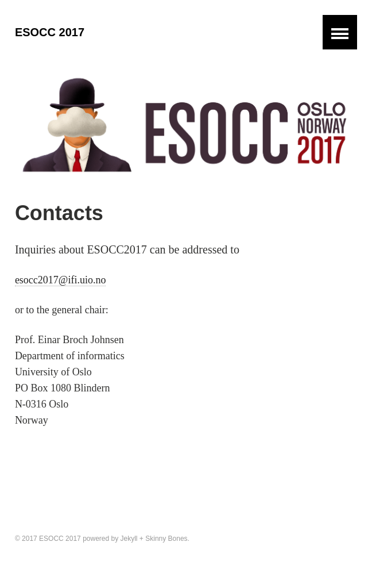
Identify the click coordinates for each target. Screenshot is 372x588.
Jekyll (129, 539)
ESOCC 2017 (50, 32)
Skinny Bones (166, 539)
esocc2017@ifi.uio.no (61, 280)
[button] (340, 32)
